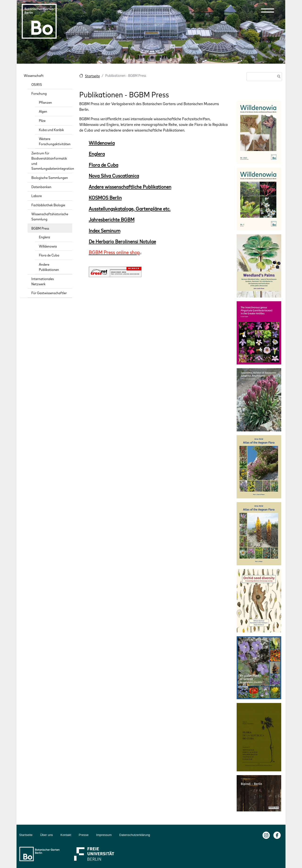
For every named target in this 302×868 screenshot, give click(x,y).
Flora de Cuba (49, 255)
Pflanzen (45, 102)
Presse (84, 835)
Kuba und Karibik (51, 130)
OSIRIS (37, 85)
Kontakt (66, 835)
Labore (37, 196)
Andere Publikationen (49, 267)
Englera (44, 237)
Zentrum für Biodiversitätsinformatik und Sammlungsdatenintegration (52, 161)
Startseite (92, 76)
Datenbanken (41, 187)
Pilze (42, 121)
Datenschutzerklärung (135, 835)
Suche (278, 77)
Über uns (46, 835)
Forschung (39, 93)
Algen (43, 111)
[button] (268, 10)
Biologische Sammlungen (50, 178)
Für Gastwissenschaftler (49, 293)
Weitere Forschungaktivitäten (55, 141)
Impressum (104, 835)
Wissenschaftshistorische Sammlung (50, 217)
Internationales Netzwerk (43, 281)
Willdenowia (48, 246)
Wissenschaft (34, 76)
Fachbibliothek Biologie (48, 205)
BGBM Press (40, 228)
